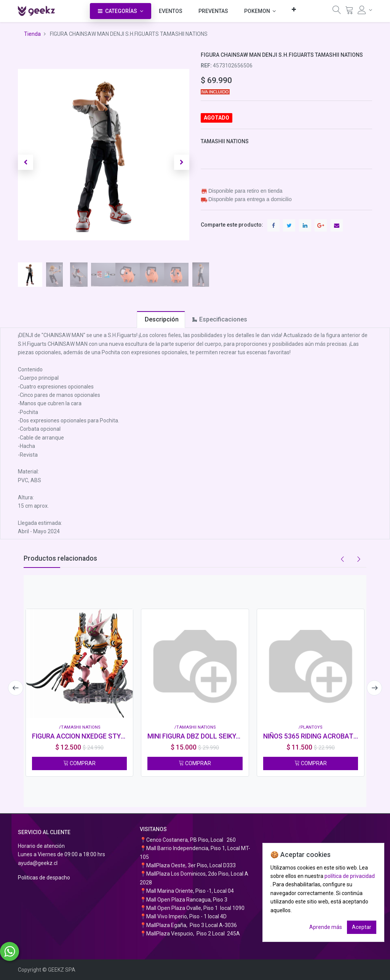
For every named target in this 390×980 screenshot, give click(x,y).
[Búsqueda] (337, 12)
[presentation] (14, 688)
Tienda (32, 34)
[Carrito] (349, 12)
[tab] (161, 319)
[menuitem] (171, 11)
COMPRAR (79, 763)
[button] (294, 9)
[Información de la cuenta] (365, 10)
